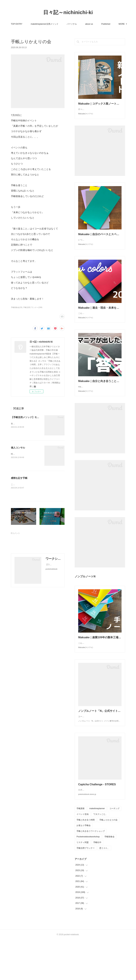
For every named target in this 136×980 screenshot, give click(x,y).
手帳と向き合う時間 (86, 860)
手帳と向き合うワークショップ (91, 871)
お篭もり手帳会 (84, 866)
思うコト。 (104, 888)
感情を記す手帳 (19, 478)
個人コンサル (18, 448)
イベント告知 (83, 854)
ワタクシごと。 (100, 854)
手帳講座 (81, 849)
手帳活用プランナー (86, 888)
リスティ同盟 (83, 883)
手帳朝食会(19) (17, 307)
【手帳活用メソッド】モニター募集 (30, 417)
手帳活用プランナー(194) (33, 307)
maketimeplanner (97, 849)
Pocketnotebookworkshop (88, 877)
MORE (104, 24)
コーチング (114, 849)
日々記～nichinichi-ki (68, 12)
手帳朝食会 (109, 877)
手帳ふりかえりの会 (108, 860)
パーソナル (88, 24)
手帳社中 (97, 883)
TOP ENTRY (32, 24)
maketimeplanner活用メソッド (60, 24)
